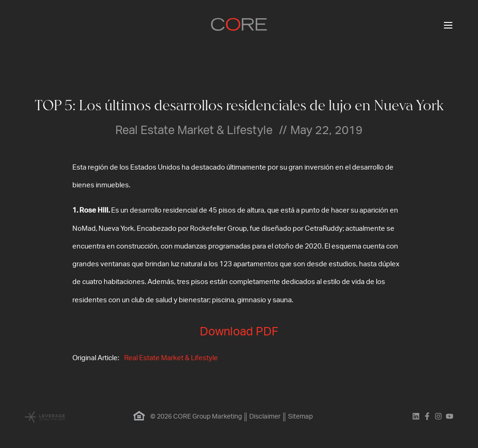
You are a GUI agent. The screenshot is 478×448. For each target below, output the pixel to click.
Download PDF (239, 332)
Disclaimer (265, 417)
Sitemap (300, 417)
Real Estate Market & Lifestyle (171, 358)
